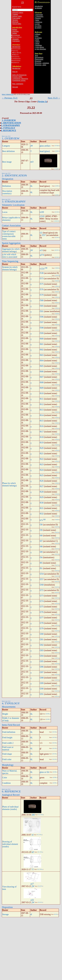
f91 (41, 568)
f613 (42, 410)
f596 (42, 317)
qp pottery (38, 28)
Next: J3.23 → (54, 98)
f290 (42, 689)
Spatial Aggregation (11, 243)
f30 (41, 525)
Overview (15, 31)
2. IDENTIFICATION (11, 123)
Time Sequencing (10, 261)
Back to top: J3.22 (6, 136)
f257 (44, 235)
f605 (42, 366)
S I (17, 37)
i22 (41, 233)
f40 (41, 536)
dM (33, 815)
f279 (42, 629)
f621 (42, 454)
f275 (42, 607)
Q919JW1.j (57, 250)
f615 (42, 421)
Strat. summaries (18, 84)
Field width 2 (8, 743)
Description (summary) (7, 192)
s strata (37, 43)
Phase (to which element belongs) (9, 484)
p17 (32, 884)
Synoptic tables (17, 77)
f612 (42, 404)
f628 (42, 492)
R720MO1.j (57, 169)
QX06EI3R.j (57, 221)
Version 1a (43, 102)
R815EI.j (56, 914)
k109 (42, 212)
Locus (5, 212)
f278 (42, 623)
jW (32, 146)
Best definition (8, 151)
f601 (42, 344)
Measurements (9, 707)
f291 (42, 694)
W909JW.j (57, 268)
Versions (15, 20)
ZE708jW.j (57, 146)
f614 (42, 415)
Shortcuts (15, 22)
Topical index (17, 24)
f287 (42, 672)
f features (38, 18)
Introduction (16, 47)
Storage (5, 914)
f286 (42, 667)
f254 (42, 574)
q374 (42, 255)
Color (5, 778)
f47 (41, 541)
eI (33, 835)
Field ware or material (8, 748)
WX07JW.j (57, 527)
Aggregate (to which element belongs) (11, 250)
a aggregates (39, 15)
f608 (42, 382)
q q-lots (37, 24)
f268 (42, 585)
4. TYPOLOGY (8, 128)
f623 (42, 464)
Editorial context (18, 13)
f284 (42, 656)
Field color (7, 759)
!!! (33, 869)
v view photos (39, 47)
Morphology (8, 765)
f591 (42, 311)
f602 (42, 350)
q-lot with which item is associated (10, 256)
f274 (42, 601)
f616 (42, 426)
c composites (39, 16)
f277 (42, 618)
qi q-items (38, 26)
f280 (42, 634)
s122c (42, 269)
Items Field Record (11, 725)
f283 (42, 650)
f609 (42, 388)
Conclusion (16, 41)
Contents (15, 14)
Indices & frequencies (19, 75)
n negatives (38, 22)
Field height (7, 738)
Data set (15, 72)
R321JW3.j (40, 886)
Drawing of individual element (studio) (10, 844)
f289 (42, 683)
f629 (42, 497)
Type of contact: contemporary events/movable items (9, 235)
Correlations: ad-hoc (19, 80)
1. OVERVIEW (9, 120)
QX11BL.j (57, 212)
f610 (42, 393)
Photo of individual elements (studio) (10, 808)
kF (33, 852)
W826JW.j (57, 275)
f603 (42, 355)
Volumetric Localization (13, 205)
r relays (37, 42)
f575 (42, 284)
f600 (42, 339)
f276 (42, 612)
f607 (42, 377)
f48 (41, 546)
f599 (42, 333)
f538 (42, 273)
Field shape (7, 754)
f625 (42, 475)
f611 (42, 399)
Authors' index (17, 16)
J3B (46, 268)
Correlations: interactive (20, 79)
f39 (41, 530)
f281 (42, 639)
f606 (42, 371)
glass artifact (45, 146)
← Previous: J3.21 (10, 98)
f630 (42, 503)
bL (31, 186)
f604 (42, 361)
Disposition (7, 907)
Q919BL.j (57, 151)
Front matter (16, 18)
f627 (42, 486)
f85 (41, 563)
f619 (42, 443)
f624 (42, 470)
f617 (42, 432)
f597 (42, 322)
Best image (7, 162)
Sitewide (15, 87)
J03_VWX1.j (40, 869)
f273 (42, 596)
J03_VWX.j (41, 815)
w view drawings (40, 49)
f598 (42, 328)
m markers (38, 38)
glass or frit (44, 772)
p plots (37, 40)
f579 (42, 295)
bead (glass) (45, 151)
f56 (41, 557)
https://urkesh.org (8, 94)
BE (17, 53)
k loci (37, 36)
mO (32, 162)
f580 (42, 300)
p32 (32, 900)
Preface (15, 29)
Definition (7, 186)
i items (37, 20)
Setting (15, 33)
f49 (41, 552)
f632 (42, 514)
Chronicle (15, 39)
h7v (41, 520)
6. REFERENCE (9, 131)
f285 (42, 661)
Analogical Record (11, 795)
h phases (38, 34)
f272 (42, 590)
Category (6, 146)
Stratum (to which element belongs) (10, 268)
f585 (42, 306)
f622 (42, 459)
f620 (42, 448)
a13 (41, 250)
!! (31, 151)
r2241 (42, 216)
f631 (42, 508)
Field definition (9, 732)
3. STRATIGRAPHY (11, 125)
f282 (42, 645)
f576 (42, 289)
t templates (38, 45)
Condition (6, 783)
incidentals (38, 8)
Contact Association (11, 225)
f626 (42, 481)
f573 (42, 279)
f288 (42, 678)
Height (5, 714)
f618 (42, 437)
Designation (8, 179)
